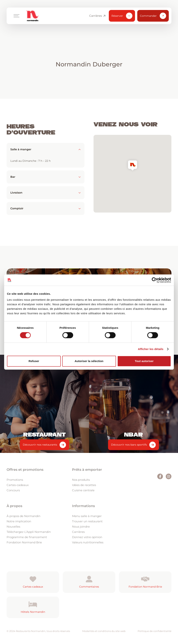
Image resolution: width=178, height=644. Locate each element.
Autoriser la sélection (89, 361)
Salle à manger (46, 149)
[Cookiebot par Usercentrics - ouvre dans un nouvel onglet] (155, 280)
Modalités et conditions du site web (104, 631)
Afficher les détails (151, 349)
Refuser (34, 361)
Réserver (122, 16)
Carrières (97, 16)
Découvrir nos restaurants (40, 445)
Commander (153, 16)
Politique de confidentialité (155, 631)
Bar (46, 177)
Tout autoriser (144, 361)
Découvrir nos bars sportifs (129, 445)
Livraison (46, 193)
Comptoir (46, 208)
